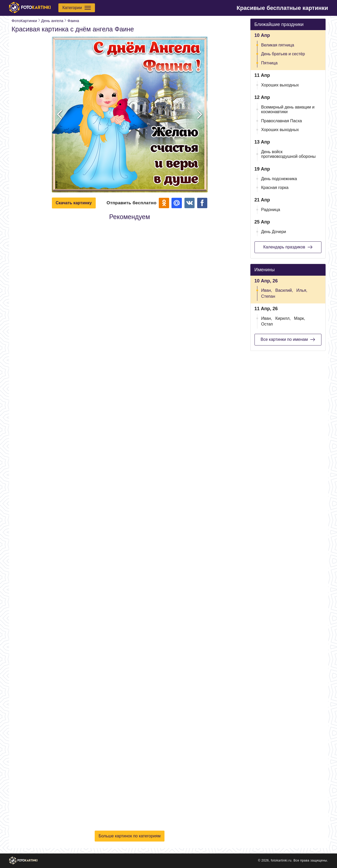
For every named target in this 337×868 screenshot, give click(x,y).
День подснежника (279, 179)
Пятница (269, 63)
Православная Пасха (282, 121)
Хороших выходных (280, 85)
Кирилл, (283, 318)
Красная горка (275, 188)
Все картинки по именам (288, 340)
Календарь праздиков (288, 247)
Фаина (73, 21)
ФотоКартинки (24, 21)
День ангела (52, 21)
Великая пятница (278, 45)
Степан (268, 296)
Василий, (284, 290)
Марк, (300, 318)
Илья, (302, 290)
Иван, (267, 290)
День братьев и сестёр (283, 54)
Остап (267, 324)
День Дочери (274, 232)
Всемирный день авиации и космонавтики (288, 109)
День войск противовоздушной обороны (288, 154)
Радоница (271, 210)
